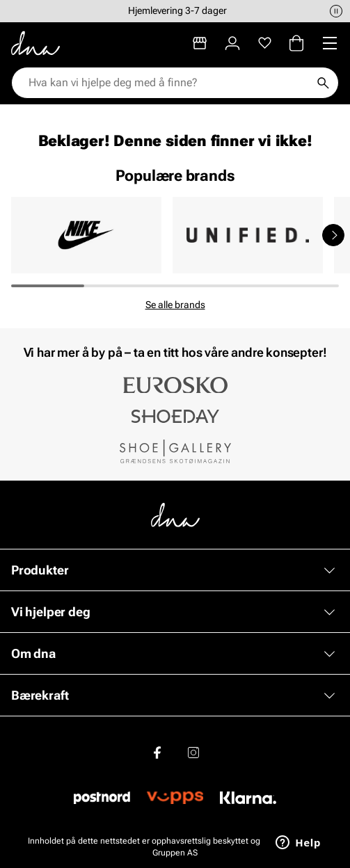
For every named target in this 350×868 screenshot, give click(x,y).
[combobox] (168, 83)
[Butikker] (200, 43)
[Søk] (323, 83)
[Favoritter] (265, 43)
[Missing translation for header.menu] (330, 43)
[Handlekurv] (296, 43)
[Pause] (336, 11)
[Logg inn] (232, 43)
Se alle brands (175, 305)
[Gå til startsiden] (35, 43)
